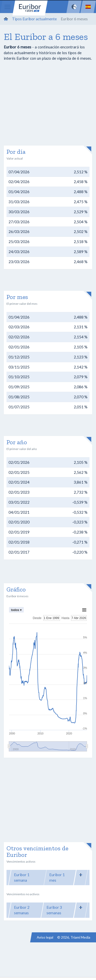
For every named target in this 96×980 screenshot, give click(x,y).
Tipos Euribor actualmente (34, 19)
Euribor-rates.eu (30, 8)
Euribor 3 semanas (54, 910)
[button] (81, 875)
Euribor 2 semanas (22, 910)
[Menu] (7, 7)
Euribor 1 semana (22, 878)
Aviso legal (45, 937)
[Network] (74, 7)
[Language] (88, 7)
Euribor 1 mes (57, 878)
